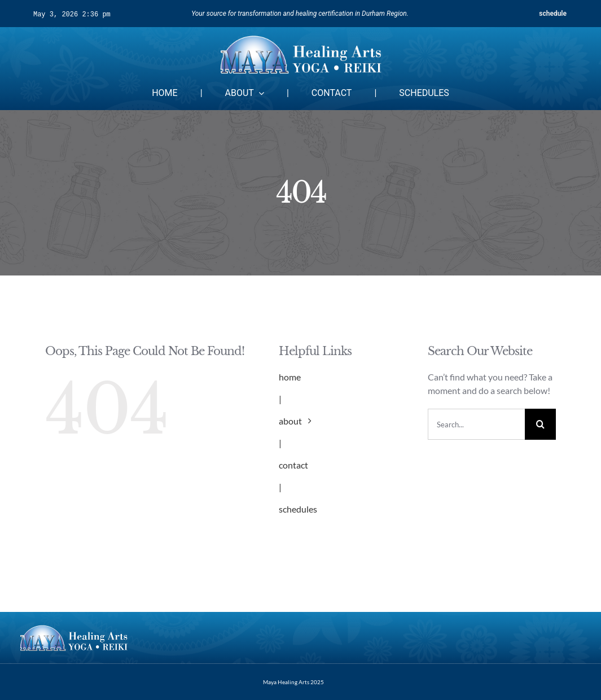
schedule (553, 14)
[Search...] (476, 424)
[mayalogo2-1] (300, 37)
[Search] (540, 424)
